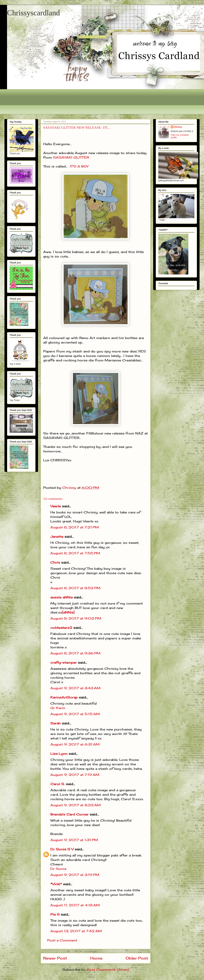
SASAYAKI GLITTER (71, 157)
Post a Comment (62, 940)
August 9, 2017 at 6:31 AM (75, 744)
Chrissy (178, 127)
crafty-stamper (64, 662)
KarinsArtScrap (64, 697)
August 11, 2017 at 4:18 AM (75, 905)
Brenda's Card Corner (69, 814)
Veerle (56, 506)
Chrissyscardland (33, 13)
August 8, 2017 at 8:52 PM (75, 588)
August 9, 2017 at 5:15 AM (75, 714)
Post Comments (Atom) (108, 970)
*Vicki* (56, 884)
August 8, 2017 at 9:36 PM (75, 653)
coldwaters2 (61, 628)
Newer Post (55, 958)
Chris (55, 562)
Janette (57, 537)
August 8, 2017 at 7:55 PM (75, 553)
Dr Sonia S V (62, 849)
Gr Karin (58, 708)
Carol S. (58, 784)
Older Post (137, 958)
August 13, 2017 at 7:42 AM (76, 931)
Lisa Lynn (59, 754)
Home (96, 958)
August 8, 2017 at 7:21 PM (75, 527)
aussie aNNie (62, 597)
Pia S (55, 914)
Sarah (56, 723)
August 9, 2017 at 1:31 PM (74, 840)
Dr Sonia (58, 869)
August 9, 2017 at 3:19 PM (75, 875)
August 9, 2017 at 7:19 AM (75, 775)
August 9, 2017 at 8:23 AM (76, 805)
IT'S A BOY (79, 166)
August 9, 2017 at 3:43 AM (75, 688)
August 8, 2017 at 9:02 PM (76, 618)
